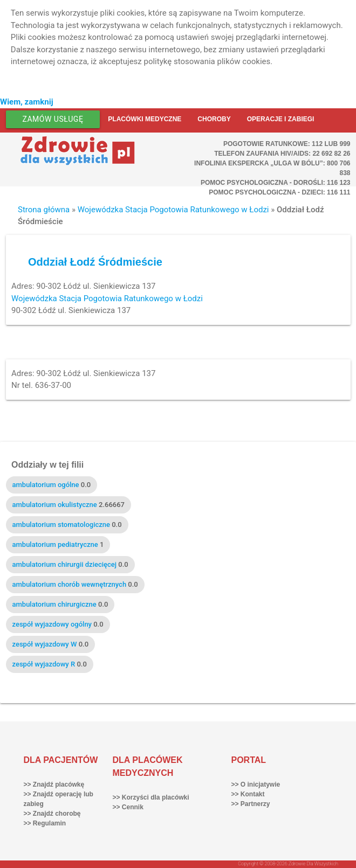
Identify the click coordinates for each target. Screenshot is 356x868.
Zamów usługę (53, 119)
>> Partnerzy (251, 804)
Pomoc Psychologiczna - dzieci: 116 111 (279, 192)
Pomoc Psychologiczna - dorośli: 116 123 (276, 183)
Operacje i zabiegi (281, 119)
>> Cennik (128, 807)
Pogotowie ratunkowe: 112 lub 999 (287, 144)
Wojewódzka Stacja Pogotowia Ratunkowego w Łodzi (173, 210)
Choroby (214, 119)
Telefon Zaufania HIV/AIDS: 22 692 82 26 (282, 154)
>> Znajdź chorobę (52, 814)
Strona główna (44, 210)
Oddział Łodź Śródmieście (95, 262)
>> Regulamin (45, 823)
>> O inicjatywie (256, 784)
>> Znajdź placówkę (54, 784)
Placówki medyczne (145, 119)
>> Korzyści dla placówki (151, 797)
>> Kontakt (248, 794)
